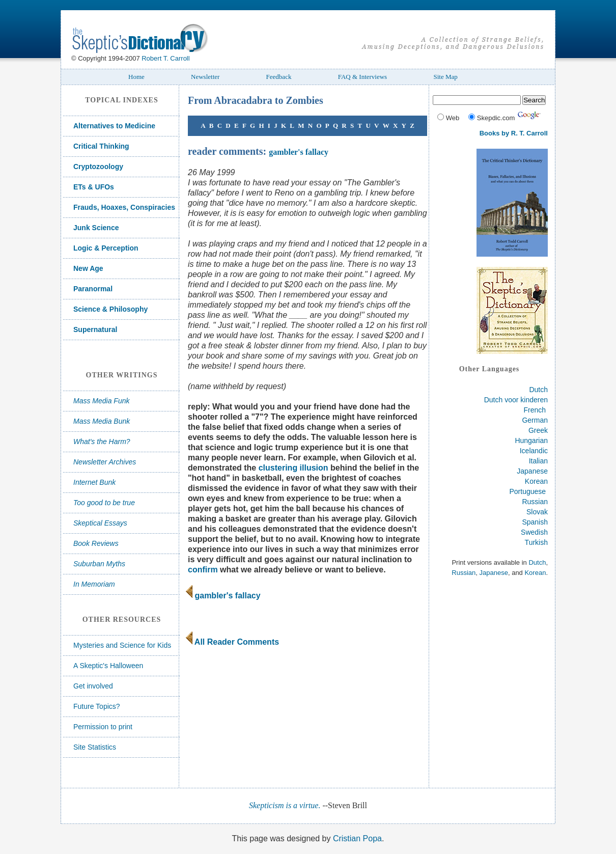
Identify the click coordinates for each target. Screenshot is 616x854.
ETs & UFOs (94, 187)
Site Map (445, 77)
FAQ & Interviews (363, 77)
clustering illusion (293, 468)
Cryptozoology (98, 167)
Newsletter (205, 77)
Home (136, 77)
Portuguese (528, 491)
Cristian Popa (357, 838)
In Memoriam (94, 584)
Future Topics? (97, 706)
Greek (538, 430)
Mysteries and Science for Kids (122, 645)
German (535, 420)
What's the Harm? (102, 442)
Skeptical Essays (100, 523)
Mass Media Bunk (102, 421)
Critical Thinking (101, 146)
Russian (535, 502)
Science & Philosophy (110, 309)
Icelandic (534, 451)
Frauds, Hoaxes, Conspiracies (124, 207)
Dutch (538, 390)
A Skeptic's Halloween (108, 666)
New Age (88, 268)
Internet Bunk (94, 482)
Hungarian (531, 440)
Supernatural (95, 329)
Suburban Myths (99, 564)
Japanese (532, 471)
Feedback (279, 77)
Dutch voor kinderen (516, 400)
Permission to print (103, 727)
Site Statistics (95, 747)
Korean (536, 481)
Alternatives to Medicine (114, 126)
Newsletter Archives (105, 462)
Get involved (93, 686)
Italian (538, 461)
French (535, 410)
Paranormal (93, 289)
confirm (203, 570)
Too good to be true (104, 503)
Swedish (534, 532)
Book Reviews (96, 543)
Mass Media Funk (101, 401)
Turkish (536, 542)
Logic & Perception (106, 248)
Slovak (537, 512)
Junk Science (96, 228)
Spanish (535, 522)
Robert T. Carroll (165, 58)
